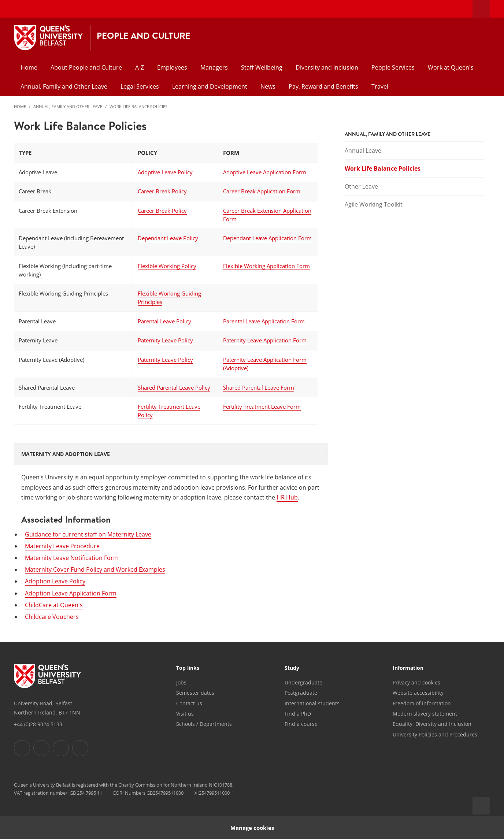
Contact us (189, 703)
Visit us (185, 714)
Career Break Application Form (262, 191)
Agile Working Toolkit (374, 204)
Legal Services (140, 86)
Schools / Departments (204, 724)
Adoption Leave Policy (55, 581)
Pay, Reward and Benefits (323, 86)
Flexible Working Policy (167, 266)
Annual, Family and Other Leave (64, 86)
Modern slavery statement (425, 714)
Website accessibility (418, 693)
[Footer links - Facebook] (22, 748)
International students (312, 703)
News (268, 86)
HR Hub (287, 497)
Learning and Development (210, 86)
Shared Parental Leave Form (259, 387)
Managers (214, 67)
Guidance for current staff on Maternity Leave (88, 534)
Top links (188, 668)
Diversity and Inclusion (327, 67)
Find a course (301, 724)
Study (292, 668)
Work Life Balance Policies (138, 106)
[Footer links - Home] (47, 676)
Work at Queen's (451, 67)
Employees (172, 67)
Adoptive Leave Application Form (265, 172)
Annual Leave (363, 151)
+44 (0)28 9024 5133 (38, 724)
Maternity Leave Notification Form (72, 558)
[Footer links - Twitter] (41, 748)
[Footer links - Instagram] (61, 748)
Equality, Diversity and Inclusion (432, 724)
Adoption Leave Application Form (71, 593)
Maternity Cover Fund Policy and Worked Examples (95, 569)
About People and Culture (86, 67)
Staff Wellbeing (262, 67)
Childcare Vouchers (52, 617)
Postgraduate (301, 693)
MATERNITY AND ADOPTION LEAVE (66, 454)
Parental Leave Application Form (264, 321)
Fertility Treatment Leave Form (262, 406)
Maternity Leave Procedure (62, 546)
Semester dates (195, 693)
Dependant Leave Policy (168, 238)
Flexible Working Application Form (266, 266)
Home (29, 67)
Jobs (181, 682)
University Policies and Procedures (435, 734)
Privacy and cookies (416, 682)
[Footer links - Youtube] (80, 748)
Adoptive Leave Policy (165, 172)
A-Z (140, 67)
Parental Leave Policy (164, 321)
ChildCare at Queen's (54, 605)
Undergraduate (303, 682)
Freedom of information (422, 703)
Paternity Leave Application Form (265, 340)
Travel (380, 86)
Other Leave (361, 186)
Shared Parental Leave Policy (174, 387)
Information (408, 668)
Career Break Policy (162, 191)
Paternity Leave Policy (165, 340)
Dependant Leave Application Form (267, 238)
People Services (393, 67)
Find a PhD (298, 714)
